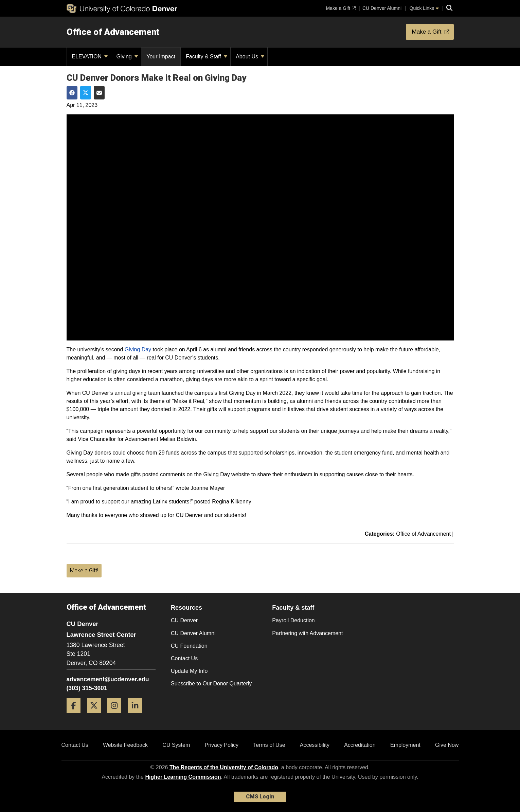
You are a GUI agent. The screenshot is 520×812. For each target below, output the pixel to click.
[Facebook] (76, 715)
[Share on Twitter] (86, 93)
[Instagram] (117, 715)
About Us (250, 57)
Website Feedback (125, 745)
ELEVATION (90, 57)
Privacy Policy (221, 745)
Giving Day (138, 349)
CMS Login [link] (260, 797)
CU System (176, 745)
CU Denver (184, 620)
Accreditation (360, 745)
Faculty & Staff (207, 57)
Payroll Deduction (293, 620)
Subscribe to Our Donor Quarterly (211, 684)
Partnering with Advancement (307, 633)
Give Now (447, 745)
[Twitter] (96, 715)
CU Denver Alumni (193, 633)
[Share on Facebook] (72, 93)
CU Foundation (189, 646)
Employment (405, 745)
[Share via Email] (99, 93)
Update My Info (189, 671)
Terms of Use (269, 745)
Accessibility (315, 745)
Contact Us (184, 658)
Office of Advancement (113, 32)
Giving (127, 57)
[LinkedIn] (138, 715)
